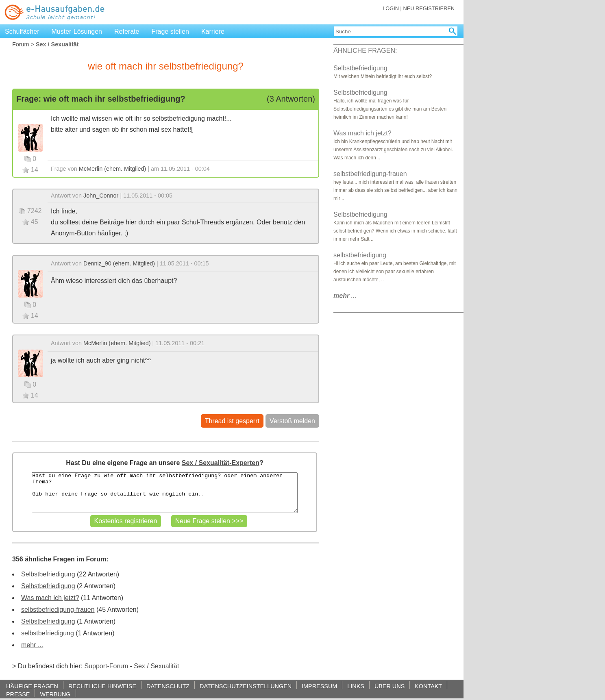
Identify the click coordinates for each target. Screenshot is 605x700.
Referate (127, 32)
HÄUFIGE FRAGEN (32, 686)
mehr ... (32, 645)
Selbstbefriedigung (48, 574)
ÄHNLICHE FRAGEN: (365, 51)
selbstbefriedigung (48, 633)
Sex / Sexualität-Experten (221, 463)
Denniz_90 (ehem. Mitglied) (119, 263)
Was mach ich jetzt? (50, 598)
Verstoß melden (292, 421)
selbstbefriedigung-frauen (58, 610)
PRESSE (18, 694)
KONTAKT (428, 686)
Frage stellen (170, 32)
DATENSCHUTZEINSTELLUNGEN (246, 686)
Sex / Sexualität (156, 666)
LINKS (356, 686)
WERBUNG (55, 694)
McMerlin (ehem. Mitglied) (113, 169)
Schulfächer (22, 32)
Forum (21, 44)
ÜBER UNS (390, 686)
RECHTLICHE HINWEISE (102, 686)
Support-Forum (106, 666)
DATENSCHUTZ (168, 686)
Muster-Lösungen (77, 32)
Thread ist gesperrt (232, 421)
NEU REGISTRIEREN (429, 8)
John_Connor (101, 196)
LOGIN (391, 8)
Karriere (213, 32)
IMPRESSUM (319, 686)
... (345, 296)
